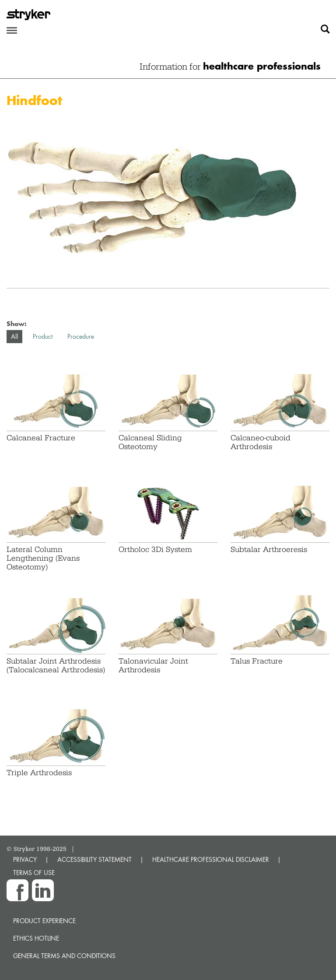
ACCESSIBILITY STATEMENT (94, 859)
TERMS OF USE (34, 873)
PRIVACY (25, 859)
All (14, 336)
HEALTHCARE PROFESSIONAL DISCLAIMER (211, 859)
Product (43, 336)
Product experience (44, 921)
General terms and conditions (64, 956)
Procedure (81, 336)
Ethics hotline (36, 938)
